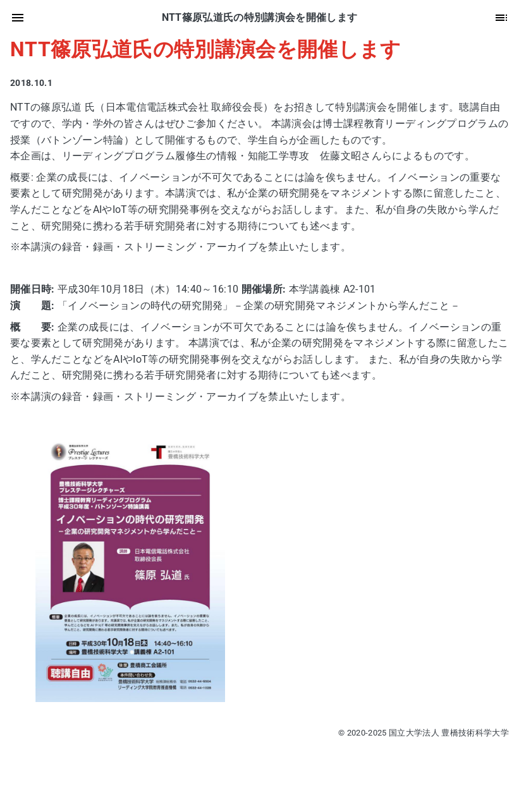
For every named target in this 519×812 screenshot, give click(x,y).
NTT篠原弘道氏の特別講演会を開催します (206, 49)
